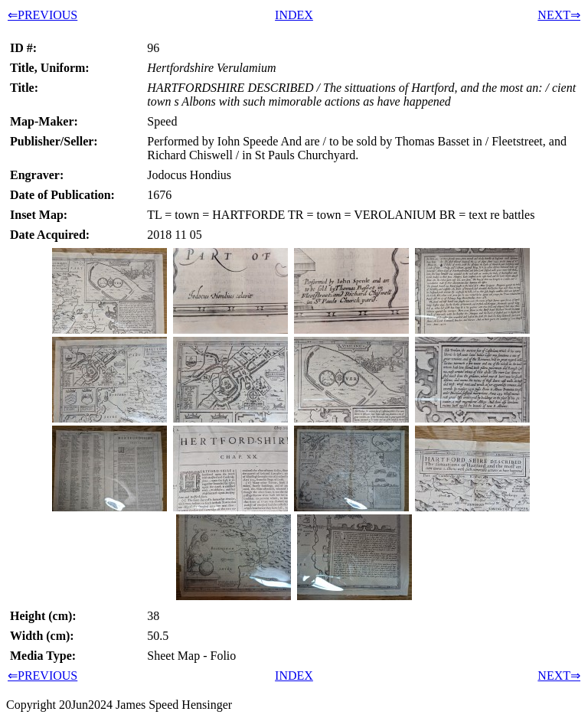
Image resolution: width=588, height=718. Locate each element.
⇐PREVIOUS (42, 15)
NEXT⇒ (559, 15)
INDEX (294, 15)
